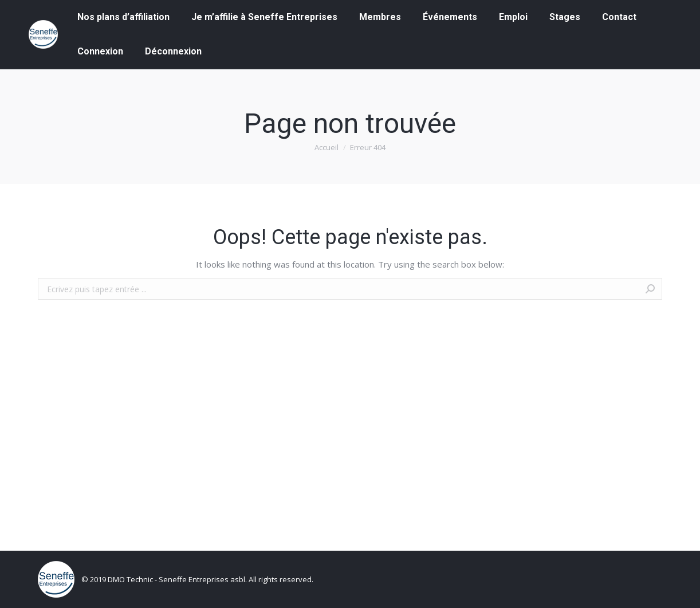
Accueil (327, 147)
